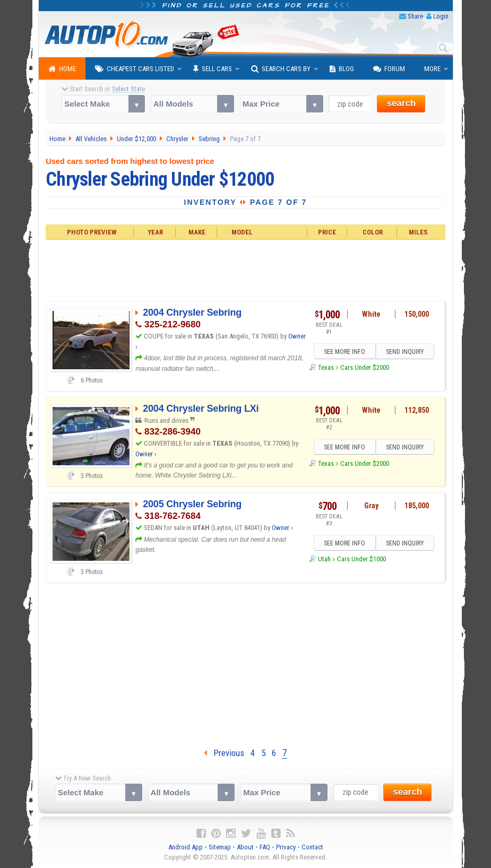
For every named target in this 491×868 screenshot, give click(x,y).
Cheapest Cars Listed (135, 69)
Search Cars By (281, 69)
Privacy (286, 847)
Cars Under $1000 (361, 559)
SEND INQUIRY (405, 352)
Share (415, 16)
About (245, 847)
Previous (224, 753)
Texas (326, 367)
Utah (324, 559)
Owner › (146, 454)
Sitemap (220, 847)
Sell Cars (213, 69)
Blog (342, 69)
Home (62, 69)
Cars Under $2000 (365, 367)
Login (441, 16)
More (432, 69)
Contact (312, 847)
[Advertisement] (245, 269)
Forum (389, 69)
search (401, 103)
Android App (186, 847)
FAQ (265, 847)
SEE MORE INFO (344, 352)
